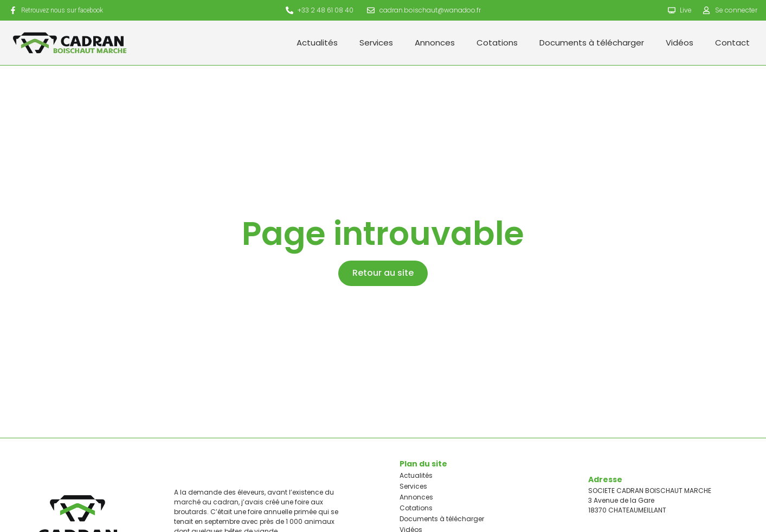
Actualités (317, 43)
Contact (732, 43)
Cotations (497, 43)
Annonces (435, 43)
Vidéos (680, 43)
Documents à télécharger (592, 43)
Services (376, 43)
